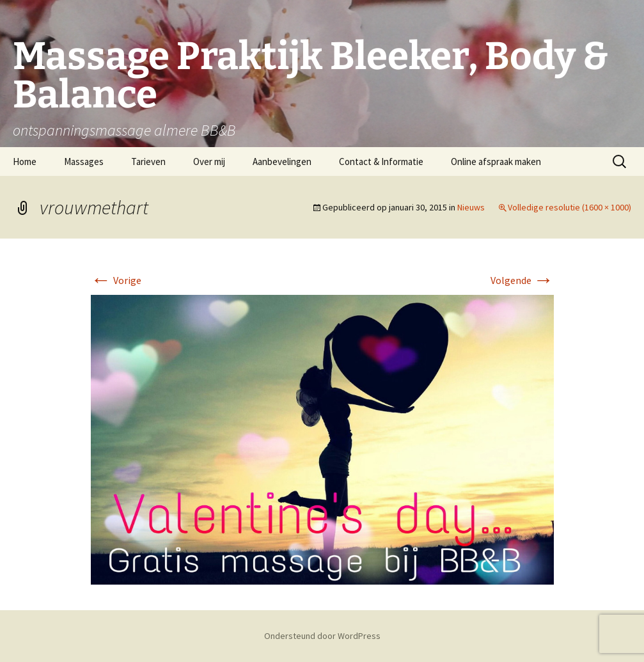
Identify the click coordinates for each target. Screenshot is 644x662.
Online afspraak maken (496, 162)
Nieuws (471, 207)
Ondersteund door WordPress (322, 636)
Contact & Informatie (381, 162)
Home (25, 162)
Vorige (116, 280)
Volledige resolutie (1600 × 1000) (569, 207)
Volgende (522, 280)
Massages (84, 162)
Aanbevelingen (282, 162)
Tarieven (148, 162)
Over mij (209, 162)
